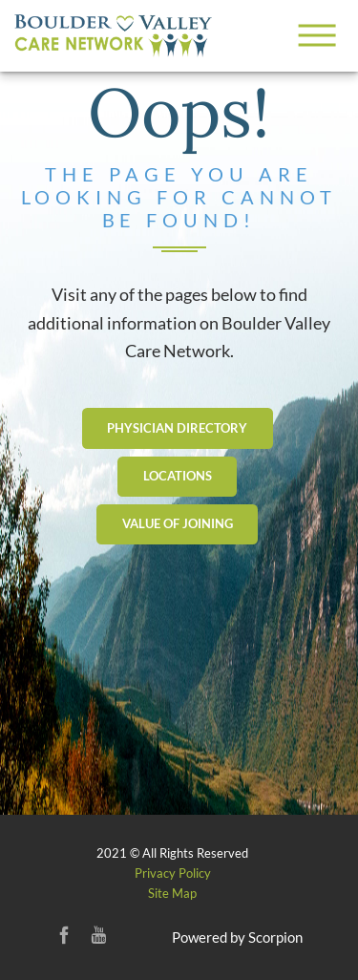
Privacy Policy (173, 873)
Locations (178, 476)
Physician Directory (177, 428)
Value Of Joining (178, 523)
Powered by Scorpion (237, 937)
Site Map (172, 893)
